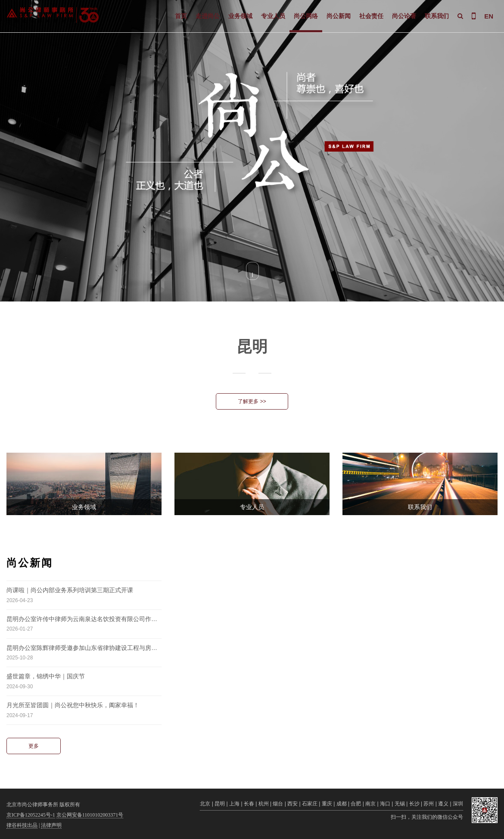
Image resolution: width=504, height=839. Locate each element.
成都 (342, 804)
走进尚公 (208, 16)
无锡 (400, 804)
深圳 (458, 804)
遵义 (443, 804)
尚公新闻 (339, 16)
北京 (205, 804)
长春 (249, 804)
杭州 (264, 804)
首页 (181, 16)
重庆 (327, 804)
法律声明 (51, 825)
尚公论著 (404, 16)
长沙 (414, 804)
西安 (292, 804)
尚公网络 (306, 16)
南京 (370, 804)
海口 (385, 804)
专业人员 (273, 16)
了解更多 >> (252, 401)
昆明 (220, 804)
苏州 (429, 804)
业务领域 (240, 16)
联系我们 (437, 16)
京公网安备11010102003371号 (90, 815)
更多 (34, 746)
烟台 (278, 804)
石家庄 (310, 804)
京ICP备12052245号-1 (31, 815)
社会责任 (371, 16)
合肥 (356, 804)
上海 (234, 804)
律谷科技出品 (22, 825)
